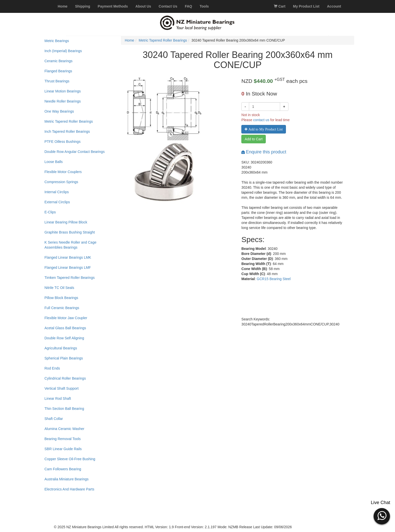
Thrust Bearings (57, 81)
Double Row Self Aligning (64, 338)
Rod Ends (52, 368)
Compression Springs (61, 182)
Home (129, 40)
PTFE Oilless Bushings (62, 142)
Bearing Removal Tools (62, 439)
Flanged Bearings (58, 71)
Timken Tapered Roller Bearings (69, 278)
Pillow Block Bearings (61, 298)
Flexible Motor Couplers (63, 172)
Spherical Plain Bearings (64, 358)
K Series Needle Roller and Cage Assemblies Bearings (70, 245)
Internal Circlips (56, 192)
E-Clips (50, 212)
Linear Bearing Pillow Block (66, 222)
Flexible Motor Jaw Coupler (66, 318)
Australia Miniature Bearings (66, 479)
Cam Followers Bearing (63, 469)
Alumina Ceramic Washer (64, 429)
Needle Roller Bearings (62, 101)
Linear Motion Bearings (62, 91)
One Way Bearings (59, 111)
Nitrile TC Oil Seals (59, 288)
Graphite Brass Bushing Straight (70, 232)
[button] (382, 516)
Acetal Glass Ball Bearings (65, 328)
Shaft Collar (54, 419)
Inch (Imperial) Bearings (63, 51)
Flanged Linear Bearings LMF (68, 268)
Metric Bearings (57, 41)
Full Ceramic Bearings (62, 308)
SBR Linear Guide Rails (63, 449)
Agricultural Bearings (61, 348)
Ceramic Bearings (58, 61)
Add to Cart (254, 139)
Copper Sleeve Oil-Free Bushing (70, 459)
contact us (261, 120)
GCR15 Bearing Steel (274, 279)
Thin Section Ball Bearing (64, 409)
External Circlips (57, 202)
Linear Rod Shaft (58, 398)
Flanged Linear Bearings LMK (68, 257)
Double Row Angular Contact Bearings (74, 152)
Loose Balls (53, 162)
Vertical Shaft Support (61, 388)
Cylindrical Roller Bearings (65, 378)
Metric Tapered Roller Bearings (69, 121)
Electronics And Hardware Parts (69, 489)
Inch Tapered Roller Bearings (67, 131)
